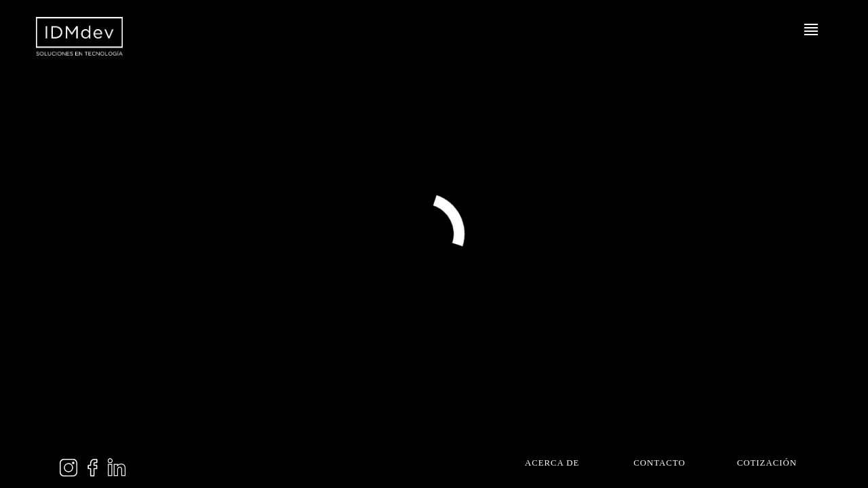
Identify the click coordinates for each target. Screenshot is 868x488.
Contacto (659, 465)
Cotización (767, 465)
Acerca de (552, 465)
